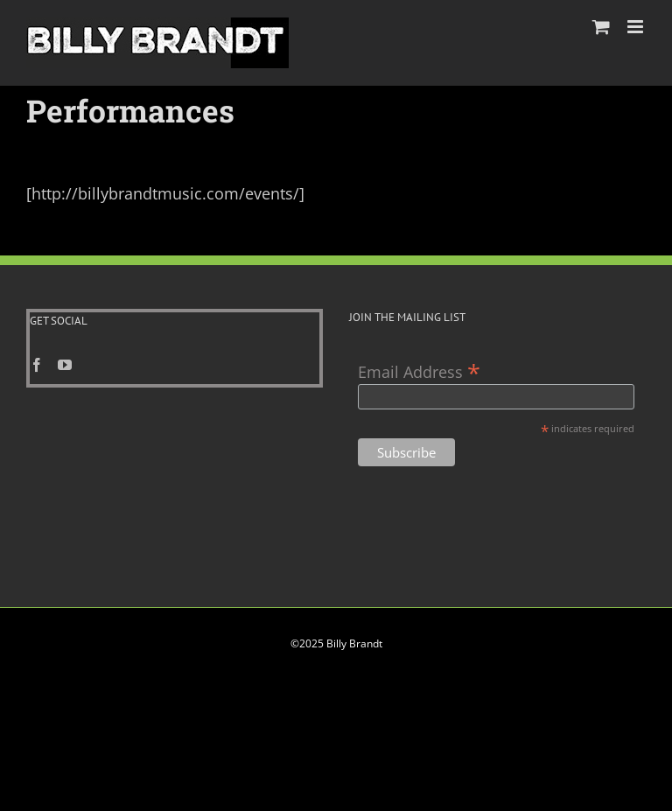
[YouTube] (65, 365)
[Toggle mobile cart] (601, 27)
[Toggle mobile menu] (637, 27)
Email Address (419, 371)
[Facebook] (37, 365)
